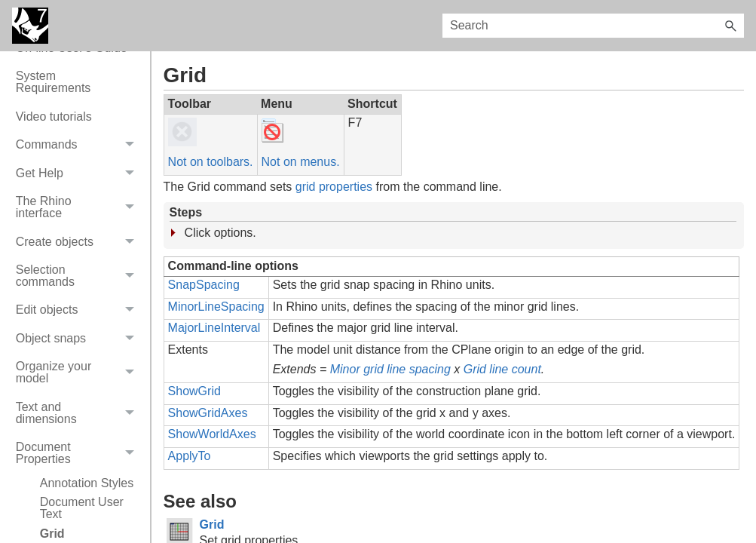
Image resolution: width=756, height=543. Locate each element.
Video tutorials (54, 117)
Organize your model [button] (79, 373)
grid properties (334, 187)
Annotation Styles (87, 483)
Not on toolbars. (211, 162)
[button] (730, 26)
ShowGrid (194, 391)
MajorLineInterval (214, 328)
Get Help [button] (79, 173)
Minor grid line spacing (390, 369)
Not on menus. (301, 162)
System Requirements (54, 82)
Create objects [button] (79, 242)
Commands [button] (79, 145)
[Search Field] (593, 26)
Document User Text (82, 508)
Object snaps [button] (79, 338)
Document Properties (79, 453)
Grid (212, 525)
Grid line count (502, 369)
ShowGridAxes (208, 413)
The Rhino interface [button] (79, 207)
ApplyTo (190, 456)
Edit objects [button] (79, 310)
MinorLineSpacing (216, 307)
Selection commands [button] (79, 276)
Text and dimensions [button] (79, 413)
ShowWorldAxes (212, 434)
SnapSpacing (204, 285)
